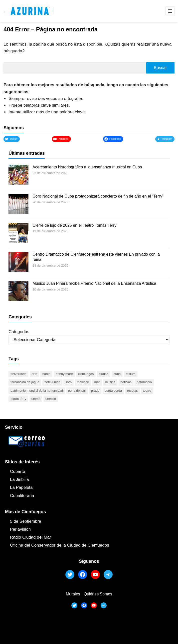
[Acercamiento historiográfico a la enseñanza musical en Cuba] (18, 175)
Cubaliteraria (22, 496)
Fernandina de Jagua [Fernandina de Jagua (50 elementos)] (25, 382)
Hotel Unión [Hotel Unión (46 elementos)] (52, 382)
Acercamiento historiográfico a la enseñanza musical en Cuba (87, 167)
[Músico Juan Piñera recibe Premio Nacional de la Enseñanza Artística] (18, 292)
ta (31, 487)
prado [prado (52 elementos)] (95, 391)
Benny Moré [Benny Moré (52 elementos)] (64, 374)
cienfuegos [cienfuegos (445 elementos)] (86, 374)
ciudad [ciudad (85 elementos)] (104, 374)
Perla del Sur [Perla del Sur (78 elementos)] (77, 391)
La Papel (18, 487)
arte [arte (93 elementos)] (34, 374)
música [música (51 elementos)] (110, 382)
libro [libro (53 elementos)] (69, 382)
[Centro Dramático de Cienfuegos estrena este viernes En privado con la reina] (18, 263)
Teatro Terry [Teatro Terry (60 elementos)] (18, 399)
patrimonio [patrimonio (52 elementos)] (144, 382)
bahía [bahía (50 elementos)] (47, 374)
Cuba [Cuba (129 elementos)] (117, 374)
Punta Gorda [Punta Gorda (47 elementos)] (113, 391)
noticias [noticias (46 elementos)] (126, 382)
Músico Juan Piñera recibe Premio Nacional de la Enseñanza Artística (94, 283)
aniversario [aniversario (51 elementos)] (18, 374)
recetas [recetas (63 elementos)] (132, 391)
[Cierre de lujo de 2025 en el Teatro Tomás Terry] (18, 234)
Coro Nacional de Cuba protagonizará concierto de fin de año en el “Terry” (98, 196)
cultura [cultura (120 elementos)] (131, 374)
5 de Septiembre (26, 521)
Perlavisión (20, 529)
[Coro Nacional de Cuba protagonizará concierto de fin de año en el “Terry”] (18, 205)
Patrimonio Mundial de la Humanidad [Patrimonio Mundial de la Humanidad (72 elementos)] (37, 391)
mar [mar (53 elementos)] (97, 382)
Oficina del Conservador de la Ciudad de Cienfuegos (60, 545)
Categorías (19, 332)
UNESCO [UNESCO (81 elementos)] (51, 399)
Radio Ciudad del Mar (30, 537)
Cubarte (17, 471)
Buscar (160, 68)
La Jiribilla (19, 479)
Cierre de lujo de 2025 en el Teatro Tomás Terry (74, 225)
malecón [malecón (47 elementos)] (83, 382)
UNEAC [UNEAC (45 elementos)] (36, 399)
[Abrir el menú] (170, 11)
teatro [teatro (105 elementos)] (147, 391)
